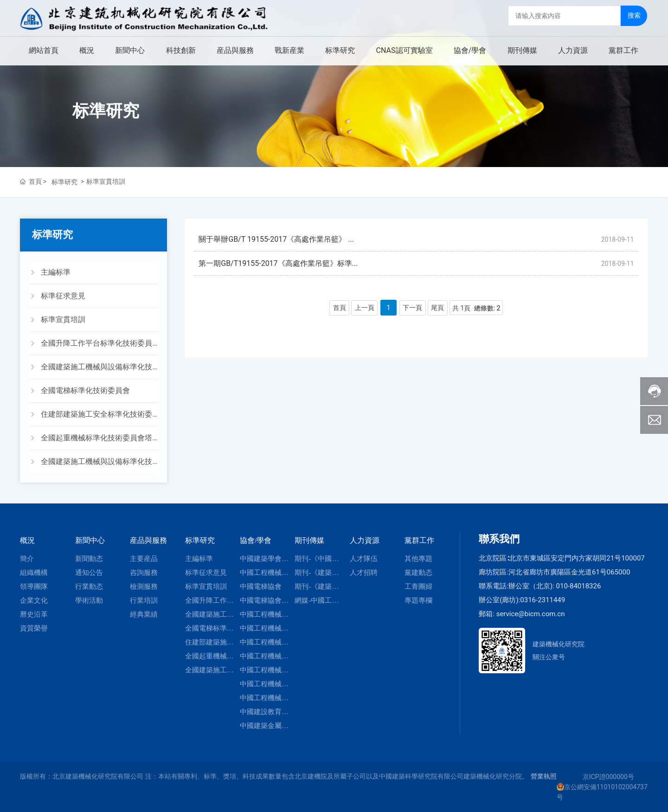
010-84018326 (579, 586)
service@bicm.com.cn (531, 614)
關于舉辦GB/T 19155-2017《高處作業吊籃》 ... (276, 240)
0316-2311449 (543, 600)
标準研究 (106, 111)
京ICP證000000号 (608, 777)
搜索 (635, 14)
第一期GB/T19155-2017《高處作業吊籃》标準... (278, 266)
